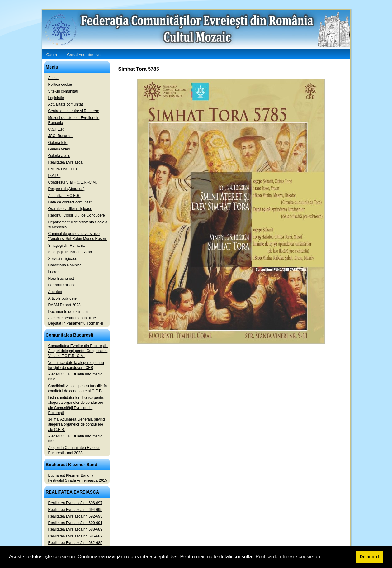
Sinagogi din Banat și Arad (70, 252)
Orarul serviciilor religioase (70, 209)
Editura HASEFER (64, 169)
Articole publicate (62, 298)
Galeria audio (59, 156)
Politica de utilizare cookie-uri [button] (288, 557)
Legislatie (56, 98)
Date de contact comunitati (70, 202)
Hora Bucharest (61, 279)
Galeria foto (58, 143)
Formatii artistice (62, 285)
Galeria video (59, 149)
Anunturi (55, 292)
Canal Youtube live (84, 55)
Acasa (53, 78)
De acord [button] (369, 557)
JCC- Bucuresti (61, 136)
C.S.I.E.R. (57, 129)
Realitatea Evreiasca (65, 162)
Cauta (52, 55)
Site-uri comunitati (63, 91)
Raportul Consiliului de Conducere (77, 215)
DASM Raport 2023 (64, 305)
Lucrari (54, 272)
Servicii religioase (63, 259)
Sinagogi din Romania (66, 246)
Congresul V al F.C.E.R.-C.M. (73, 182)
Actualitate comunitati (66, 104)
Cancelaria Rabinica (65, 265)
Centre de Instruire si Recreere (74, 111)
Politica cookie (60, 84)
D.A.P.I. (54, 176)
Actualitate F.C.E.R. (64, 196)
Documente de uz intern (68, 312)
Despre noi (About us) (66, 189)
